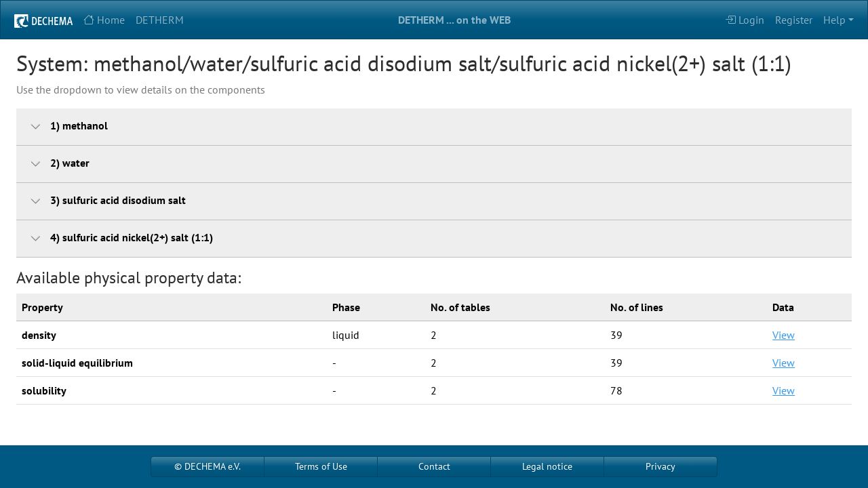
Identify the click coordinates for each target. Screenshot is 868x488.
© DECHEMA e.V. (208, 466)
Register (794, 20)
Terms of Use (321, 466)
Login (745, 20)
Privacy (660, 466)
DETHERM (160, 20)
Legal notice (547, 466)
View (784, 335)
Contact (434, 466)
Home (104, 20)
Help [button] (834, 20)
